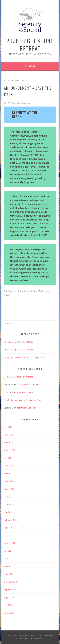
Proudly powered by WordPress (25, 636)
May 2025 (8, 442)
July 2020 (8, 605)
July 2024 (8, 458)
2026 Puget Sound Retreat (30, 44)
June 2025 (9, 435)
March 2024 (9, 481)
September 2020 (12, 590)
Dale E (7, 377)
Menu (32, 66)
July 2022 (8, 535)
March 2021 (9, 574)
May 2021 (8, 566)
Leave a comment (25, 103)
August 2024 (10, 450)
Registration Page (34, 400)
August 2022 (10, 528)
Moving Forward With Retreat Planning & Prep (24, 357)
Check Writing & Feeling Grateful (18, 350)
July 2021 (8, 551)
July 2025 (8, 427)
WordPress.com (34, 639)
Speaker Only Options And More (18, 342)
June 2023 (9, 504)
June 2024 (9, 466)
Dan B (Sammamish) (13, 400)
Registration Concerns (23, 377)
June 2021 (9, 559)
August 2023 (10, 489)
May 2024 (8, 473)
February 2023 (11, 520)
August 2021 (10, 543)
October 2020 (10, 582)
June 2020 (9, 613)
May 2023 (8, 512)
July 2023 (8, 497)
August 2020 (10, 597)
